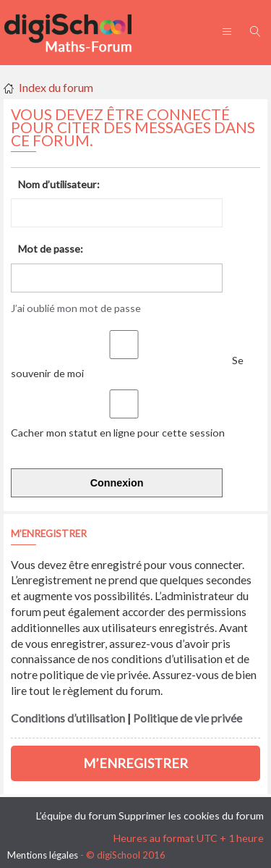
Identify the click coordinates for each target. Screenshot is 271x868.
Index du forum (56, 87)
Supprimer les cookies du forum (191, 816)
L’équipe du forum (76, 816)
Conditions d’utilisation (68, 718)
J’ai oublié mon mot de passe (76, 308)
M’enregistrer (135, 763)
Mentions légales (43, 855)
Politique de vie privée (188, 718)
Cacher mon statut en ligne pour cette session (120, 426)
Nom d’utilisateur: (59, 184)
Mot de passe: (51, 249)
